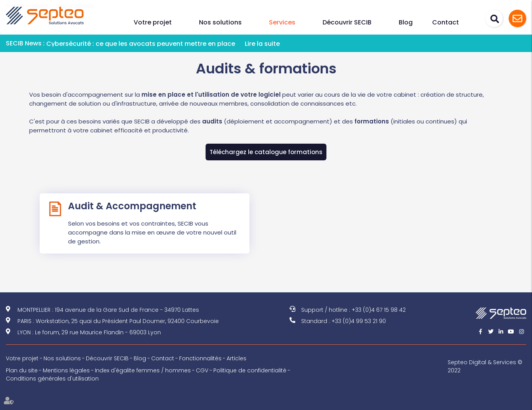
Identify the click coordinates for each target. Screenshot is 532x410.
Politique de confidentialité (250, 370)
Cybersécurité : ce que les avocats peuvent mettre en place (141, 44)
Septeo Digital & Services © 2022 (485, 366)
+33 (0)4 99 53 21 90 (359, 321)
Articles (236, 358)
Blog (406, 22)
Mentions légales (66, 370)
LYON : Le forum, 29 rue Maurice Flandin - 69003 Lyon (89, 332)
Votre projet (153, 22)
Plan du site (22, 370)
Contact (446, 22)
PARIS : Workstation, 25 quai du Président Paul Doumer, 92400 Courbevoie (118, 321)
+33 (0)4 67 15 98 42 (379, 310)
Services (282, 22)
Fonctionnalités (200, 358)
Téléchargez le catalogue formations (266, 152)
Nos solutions (220, 22)
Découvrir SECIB (347, 22)
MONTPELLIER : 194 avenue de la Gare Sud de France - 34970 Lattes (108, 310)
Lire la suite (262, 44)
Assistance (517, 18)
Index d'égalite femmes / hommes (143, 370)
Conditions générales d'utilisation (52, 379)
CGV (202, 370)
